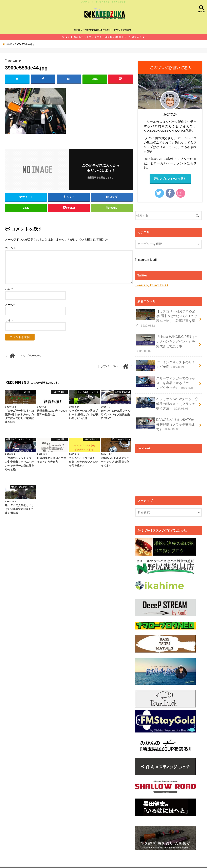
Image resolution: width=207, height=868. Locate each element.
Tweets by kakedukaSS (151, 285)
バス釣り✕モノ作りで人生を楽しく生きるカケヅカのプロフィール (48, 862)
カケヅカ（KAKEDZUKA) (123, 862)
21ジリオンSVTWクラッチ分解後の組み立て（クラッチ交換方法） (166, 394)
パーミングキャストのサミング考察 (166, 358)
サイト (9, 319)
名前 (9, 288)
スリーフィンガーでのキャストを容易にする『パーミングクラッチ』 (166, 375)
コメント (11, 247)
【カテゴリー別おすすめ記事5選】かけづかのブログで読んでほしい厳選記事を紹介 (166, 317)
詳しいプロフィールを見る (170, 178)
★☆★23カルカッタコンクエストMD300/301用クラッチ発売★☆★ (105, 37)
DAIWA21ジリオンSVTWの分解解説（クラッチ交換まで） (166, 414)
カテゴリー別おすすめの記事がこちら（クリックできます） (104, 30)
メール (10, 304)
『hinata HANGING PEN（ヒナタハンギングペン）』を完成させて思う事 (167, 339)
